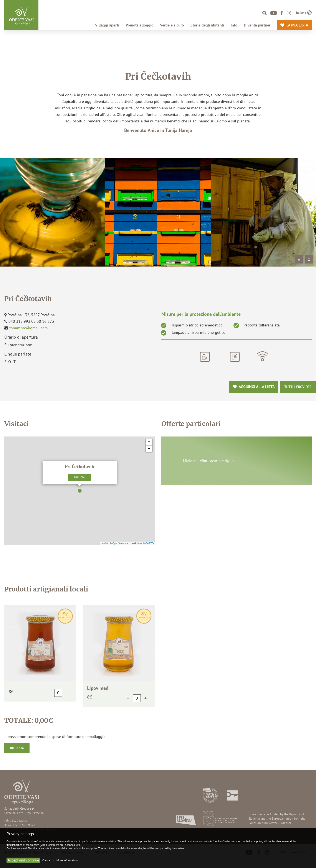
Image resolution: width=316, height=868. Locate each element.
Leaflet (104, 543)
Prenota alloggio (140, 25)
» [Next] (309, 259)
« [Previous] (299, 259)
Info (234, 25)
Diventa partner (257, 25)
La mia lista (296, 25)
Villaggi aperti (107, 25)
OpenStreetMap (121, 543)
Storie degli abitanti (207, 25)
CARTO (149, 543)
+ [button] (149, 442)
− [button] (149, 449)
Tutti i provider (298, 387)
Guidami (80, 477)
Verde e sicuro (172, 25)
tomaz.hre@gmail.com (29, 328)
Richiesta (17, 748)
